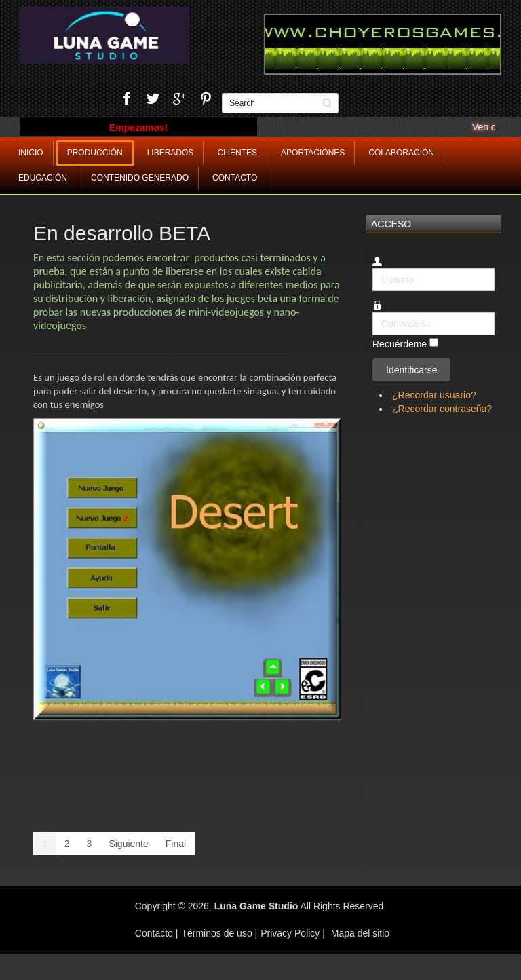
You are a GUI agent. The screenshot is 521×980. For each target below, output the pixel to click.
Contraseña (373, 313)
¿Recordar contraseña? (442, 409)
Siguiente (128, 844)
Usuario (373, 268)
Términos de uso (216, 933)
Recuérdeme (400, 345)
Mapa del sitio (360, 933)
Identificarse (411, 370)
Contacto (155, 933)
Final (176, 844)
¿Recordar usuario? (434, 395)
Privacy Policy (290, 933)
